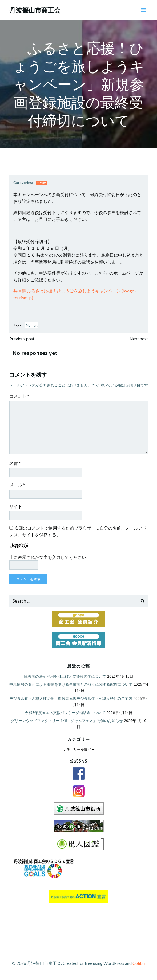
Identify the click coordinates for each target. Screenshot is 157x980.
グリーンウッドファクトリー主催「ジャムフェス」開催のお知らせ (67, 721)
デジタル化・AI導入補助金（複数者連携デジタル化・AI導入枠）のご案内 (71, 698)
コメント (19, 396)
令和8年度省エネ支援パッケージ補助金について (65, 713)
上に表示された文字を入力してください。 (50, 557)
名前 (15, 463)
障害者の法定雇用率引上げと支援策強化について (65, 676)
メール (17, 485)
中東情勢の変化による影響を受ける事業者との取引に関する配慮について (71, 684)
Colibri (139, 963)
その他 (41, 183)
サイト (16, 506)
